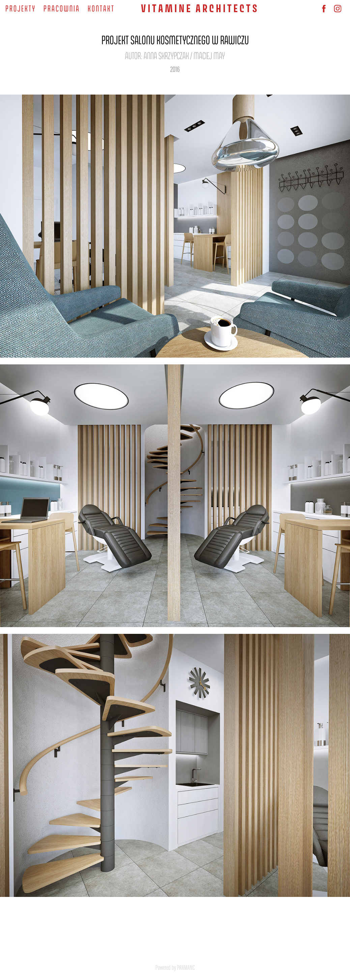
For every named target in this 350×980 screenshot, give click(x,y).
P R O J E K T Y (20, 8)
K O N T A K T (101, 8)
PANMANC (186, 968)
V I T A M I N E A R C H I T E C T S (199, 8)
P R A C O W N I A (61, 8)
